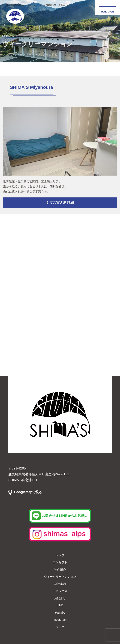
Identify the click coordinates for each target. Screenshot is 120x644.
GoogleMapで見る (28, 492)
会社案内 (60, 584)
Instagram (60, 620)
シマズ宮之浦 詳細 (60, 203)
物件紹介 (60, 570)
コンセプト (60, 562)
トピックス (60, 591)
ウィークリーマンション (60, 577)
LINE (60, 605)
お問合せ (60, 598)
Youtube (60, 613)
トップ (60, 555)
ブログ (60, 627)
